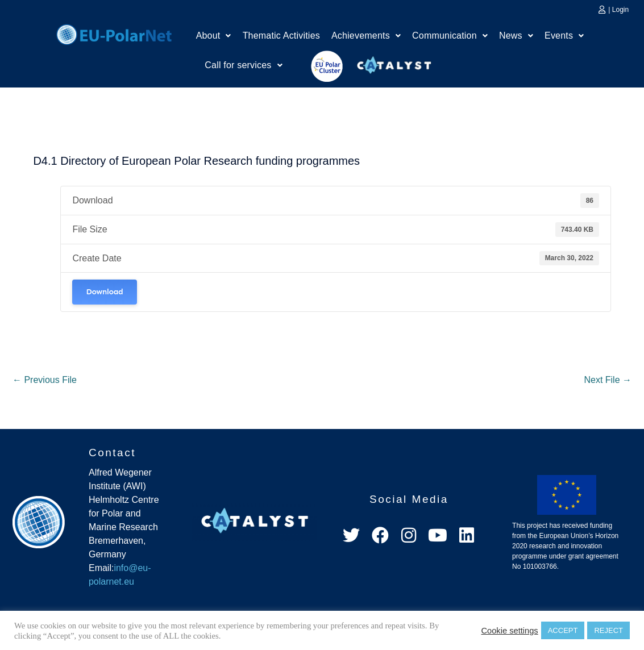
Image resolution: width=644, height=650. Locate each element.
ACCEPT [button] (563, 630)
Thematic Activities (281, 36)
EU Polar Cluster (319, 66)
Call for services (243, 65)
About (214, 36)
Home (114, 33)
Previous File (45, 380)
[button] (214, 36)
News (516, 36)
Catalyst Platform (394, 63)
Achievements (366, 36)
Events (564, 36)
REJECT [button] (608, 630)
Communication (450, 36)
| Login (618, 10)
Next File (608, 380)
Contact (112, 453)
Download (104, 292)
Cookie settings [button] (509, 631)
